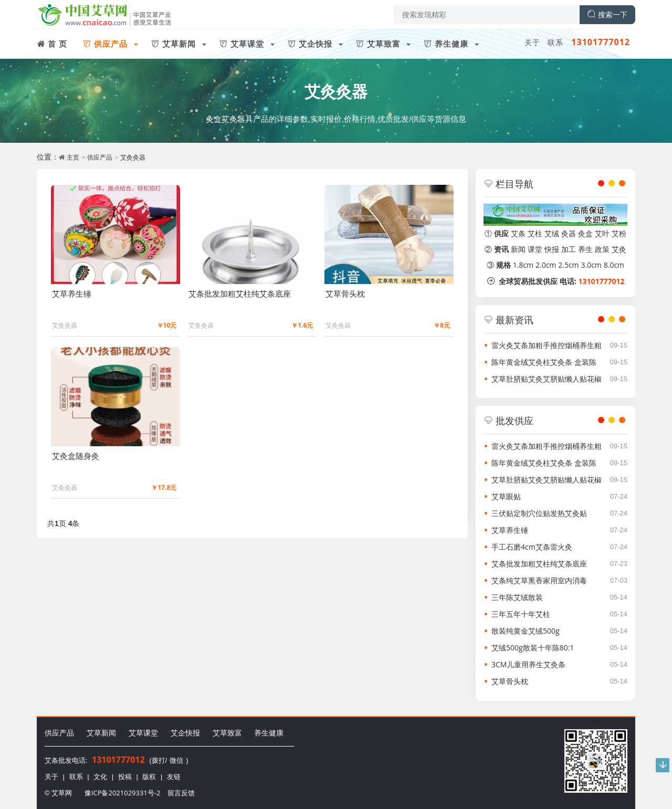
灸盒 (585, 233)
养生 (585, 249)
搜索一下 (607, 14)
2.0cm (546, 265)
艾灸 (619, 249)
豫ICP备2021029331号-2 (123, 793)
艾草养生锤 (510, 530)
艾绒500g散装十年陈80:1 (533, 648)
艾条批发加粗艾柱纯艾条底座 (539, 564)
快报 (552, 249)
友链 (174, 776)
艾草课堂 (143, 733)
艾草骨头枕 (510, 681)
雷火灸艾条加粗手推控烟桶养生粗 (547, 345)
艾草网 (62, 793)
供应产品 (100, 157)
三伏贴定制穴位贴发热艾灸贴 (539, 513)
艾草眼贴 (506, 496)
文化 (100, 776)
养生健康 (269, 733)
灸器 (569, 233)
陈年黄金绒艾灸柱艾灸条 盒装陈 (544, 362)
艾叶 (602, 233)
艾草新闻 (101, 733)
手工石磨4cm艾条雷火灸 (532, 547)
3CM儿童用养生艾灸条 (528, 664)
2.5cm (568, 265)
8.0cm (614, 265)
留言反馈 (181, 793)
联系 (555, 42)
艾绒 (552, 233)
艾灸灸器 (336, 91)
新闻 (518, 249)
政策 (602, 249)
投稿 (125, 776)
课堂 (535, 249)
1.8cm (523, 265)
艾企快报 (185, 733)
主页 (73, 157)
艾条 (518, 233)
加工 (569, 249)
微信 (176, 760)
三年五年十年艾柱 (521, 614)
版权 (149, 776)
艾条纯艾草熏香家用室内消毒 (539, 580)
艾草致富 (227, 733)
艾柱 (535, 233)
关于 (532, 42)
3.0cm (591, 265)
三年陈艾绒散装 (517, 597)
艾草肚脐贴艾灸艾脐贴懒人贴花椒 (547, 379)
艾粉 (619, 233)
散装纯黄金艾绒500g (526, 631)
